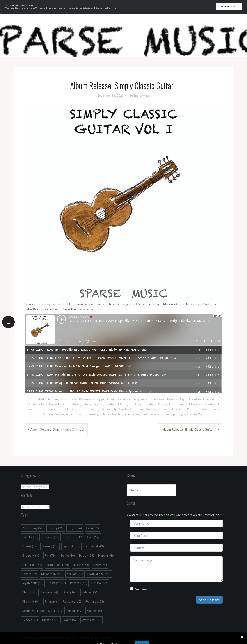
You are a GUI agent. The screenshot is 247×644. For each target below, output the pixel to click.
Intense (32, 409)
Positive (203, 409)
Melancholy (108, 409)
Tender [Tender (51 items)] (30, 620)
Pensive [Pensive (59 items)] (100, 583)
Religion (52, 414)
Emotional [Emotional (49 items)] (94, 546)
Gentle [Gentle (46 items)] (67, 555)
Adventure (114, 399)
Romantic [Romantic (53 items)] (95, 601)
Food (173, 404)
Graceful (184, 404)
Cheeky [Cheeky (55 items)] (30, 537)
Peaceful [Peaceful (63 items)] (79, 583)
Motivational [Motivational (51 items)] (99, 574)
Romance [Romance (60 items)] (72, 601)
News (73, 399)
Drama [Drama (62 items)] (30, 546)
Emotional (112, 404)
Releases (85, 399)
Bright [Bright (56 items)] (75, 528)
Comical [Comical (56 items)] (51, 537)
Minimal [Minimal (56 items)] (75, 574)
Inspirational (210, 404)
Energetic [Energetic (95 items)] (31, 555)
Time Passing (150, 414)
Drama (52, 404)
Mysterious (136, 409)
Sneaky (93, 414)
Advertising (131, 399)
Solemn (105, 414)
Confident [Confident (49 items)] (73, 537)
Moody (122, 409)
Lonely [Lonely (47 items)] (30, 574)
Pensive (180, 409)
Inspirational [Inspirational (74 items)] (58, 565)
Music (64, 399)
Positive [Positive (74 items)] (50, 592)
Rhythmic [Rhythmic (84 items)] (31, 601)
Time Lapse (131, 414)
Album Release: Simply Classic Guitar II (189, 429)
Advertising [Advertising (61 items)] (33, 528)
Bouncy (172, 399)
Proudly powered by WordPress (40, 638)
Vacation (191, 414)
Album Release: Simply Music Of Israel (57, 429)
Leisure (72, 409)
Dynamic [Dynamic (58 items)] (71, 546)
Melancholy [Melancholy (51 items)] (52, 574)
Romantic (80, 414)
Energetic (127, 404)
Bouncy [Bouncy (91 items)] (56, 528)
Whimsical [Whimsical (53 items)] (91, 620)
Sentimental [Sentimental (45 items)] (33, 611)
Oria (80, 638)
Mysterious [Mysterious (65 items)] (33, 583)
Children (209, 399)
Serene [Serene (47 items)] (56, 611)
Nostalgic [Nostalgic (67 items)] (57, 583)
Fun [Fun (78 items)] (50, 555)
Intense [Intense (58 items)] (81, 565)
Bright (183, 399)
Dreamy (77, 404)
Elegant (98, 404)
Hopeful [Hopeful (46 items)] (106, 555)
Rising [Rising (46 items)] (52, 601)
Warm (202, 414)
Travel (165, 414)
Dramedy (64, 404)
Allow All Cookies (229, 7)
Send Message (209, 600)
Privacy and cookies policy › (106, 8)
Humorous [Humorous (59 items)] (32, 565)
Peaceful (167, 409)
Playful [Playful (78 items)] (30, 592)
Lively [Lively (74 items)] (100, 565)
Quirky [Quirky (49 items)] (70, 592)
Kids (63, 409)
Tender (116, 414)
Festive (150, 404)
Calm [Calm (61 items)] (93, 528)
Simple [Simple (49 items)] (75, 611)
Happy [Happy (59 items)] (87, 555)
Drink (88, 404)
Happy (196, 404)
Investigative (49, 409)
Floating (162, 404)
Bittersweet (157, 399)
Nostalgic (152, 409)
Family (139, 404)
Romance (66, 414)
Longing (94, 409)
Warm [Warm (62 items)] (71, 620)
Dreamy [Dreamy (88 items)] (50, 546)
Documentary (37, 404)
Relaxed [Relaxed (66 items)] (90, 592)
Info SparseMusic (139, 96)
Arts (144, 399)
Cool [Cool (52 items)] (93, 537)
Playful (192, 409)
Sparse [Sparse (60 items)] (94, 611)
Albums (53, 399)
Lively (83, 409)
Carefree (195, 399)
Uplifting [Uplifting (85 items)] (51, 620)
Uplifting (177, 414)
